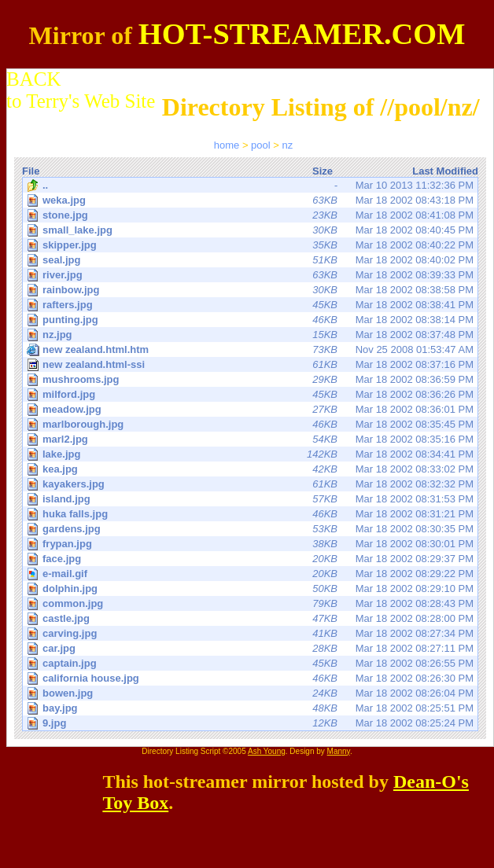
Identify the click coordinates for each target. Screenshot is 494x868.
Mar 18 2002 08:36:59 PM (251, 379)
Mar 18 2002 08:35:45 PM (251, 424)
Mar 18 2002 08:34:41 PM (251, 454)
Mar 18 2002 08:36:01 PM (251, 409)
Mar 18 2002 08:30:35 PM (251, 529)
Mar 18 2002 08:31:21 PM (251, 514)
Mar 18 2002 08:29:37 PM (251, 559)
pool (261, 145)
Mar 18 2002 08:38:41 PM (251, 305)
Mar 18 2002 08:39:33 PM (251, 275)
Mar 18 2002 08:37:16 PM (250, 365)
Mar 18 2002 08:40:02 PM (251, 260)
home (227, 145)
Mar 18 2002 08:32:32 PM (251, 484)
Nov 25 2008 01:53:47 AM (250, 350)
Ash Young (267, 751)
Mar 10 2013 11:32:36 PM (250, 186)
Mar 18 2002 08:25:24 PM (251, 723)
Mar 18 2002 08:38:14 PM (251, 320)
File (31, 171)
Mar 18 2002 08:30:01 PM (251, 544)
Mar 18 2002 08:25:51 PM (251, 708)
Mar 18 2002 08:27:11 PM (251, 648)
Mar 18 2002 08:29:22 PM (251, 574)
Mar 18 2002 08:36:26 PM (251, 394)
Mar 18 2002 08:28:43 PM (251, 603)
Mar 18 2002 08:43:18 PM (251, 200)
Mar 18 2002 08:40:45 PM (251, 230)
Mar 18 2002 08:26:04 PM (251, 693)
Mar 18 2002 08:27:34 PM (251, 633)
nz (288, 145)
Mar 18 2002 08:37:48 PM (251, 335)
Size (323, 171)
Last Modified (445, 171)
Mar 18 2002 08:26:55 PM (251, 663)
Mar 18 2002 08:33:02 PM (251, 469)
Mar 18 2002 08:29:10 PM (251, 588)
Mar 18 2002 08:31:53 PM (251, 499)
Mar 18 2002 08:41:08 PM (251, 215)
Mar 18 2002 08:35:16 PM (251, 439)
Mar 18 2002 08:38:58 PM (251, 290)
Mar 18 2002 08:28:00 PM (251, 618)
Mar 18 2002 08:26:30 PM (251, 678)
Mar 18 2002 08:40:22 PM (251, 245)
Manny (339, 751)
